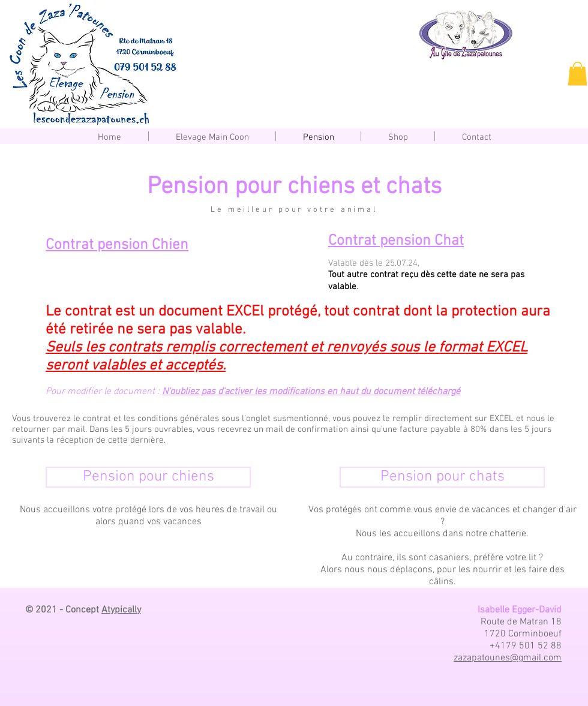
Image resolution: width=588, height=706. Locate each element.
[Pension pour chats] (442, 477)
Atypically (121, 610)
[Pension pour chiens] (148, 477)
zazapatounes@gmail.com (508, 658)
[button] (577, 73)
